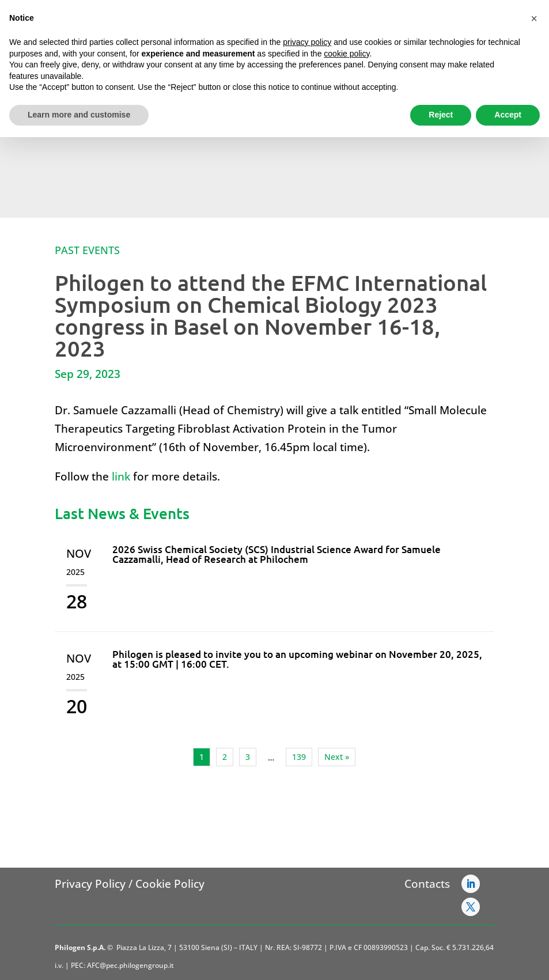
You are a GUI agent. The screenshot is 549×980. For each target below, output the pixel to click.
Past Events (87, 250)
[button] (534, 18)
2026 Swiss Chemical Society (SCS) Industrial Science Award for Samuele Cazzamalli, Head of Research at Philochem (277, 554)
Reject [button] (441, 115)
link (121, 476)
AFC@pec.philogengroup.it (130, 965)
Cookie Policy (170, 884)
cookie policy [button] (347, 54)
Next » (337, 757)
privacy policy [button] (307, 42)
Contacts (427, 884)
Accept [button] (508, 115)
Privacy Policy (90, 884)
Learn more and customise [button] (79, 115)
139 (299, 757)
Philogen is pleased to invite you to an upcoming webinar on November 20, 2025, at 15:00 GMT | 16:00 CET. (297, 659)
